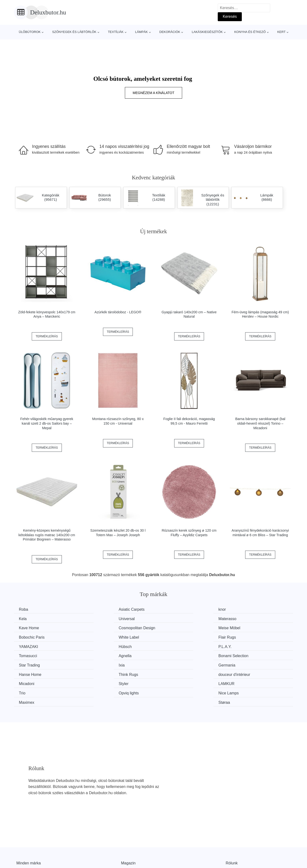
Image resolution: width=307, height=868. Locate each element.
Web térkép (131, 844)
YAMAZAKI (30, 637)
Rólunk (232, 833)
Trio (238, 664)
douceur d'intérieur (251, 655)
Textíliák (116, 32)
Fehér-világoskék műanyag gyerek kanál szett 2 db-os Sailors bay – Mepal (47, 423)
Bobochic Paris (105, 627)
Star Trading (174, 645)
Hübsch (98, 637)
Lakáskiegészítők (207, 32)
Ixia (238, 645)
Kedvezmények (29, 855)
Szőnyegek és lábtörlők (74, 32)
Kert (281, 32)
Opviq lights (30, 673)
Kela (239, 609)
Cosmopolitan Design (253, 618)
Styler (97, 664)
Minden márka (29, 833)
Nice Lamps (102, 673)
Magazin (128, 833)
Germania (28, 655)
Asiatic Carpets (105, 609)
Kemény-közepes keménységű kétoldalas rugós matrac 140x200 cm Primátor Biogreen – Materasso (47, 535)
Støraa (241, 673)
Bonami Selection (107, 645)
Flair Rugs (244, 627)
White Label (173, 627)
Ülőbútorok (30, 32)
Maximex (171, 673)
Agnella (26, 645)
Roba (25, 609)
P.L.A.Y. (170, 637)
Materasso (101, 618)
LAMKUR (171, 664)
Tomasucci (244, 637)
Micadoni (28, 664)
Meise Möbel (31, 627)
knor (167, 609)
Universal (28, 618)
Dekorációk (170, 32)
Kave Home (173, 618)
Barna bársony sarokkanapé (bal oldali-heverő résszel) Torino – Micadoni (260, 423)
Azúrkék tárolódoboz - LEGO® (118, 312)
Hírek (21, 844)
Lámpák (141, 32)
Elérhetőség (236, 844)
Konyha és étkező (250, 32)
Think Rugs (173, 655)
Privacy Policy (133, 855)
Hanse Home (103, 655)
